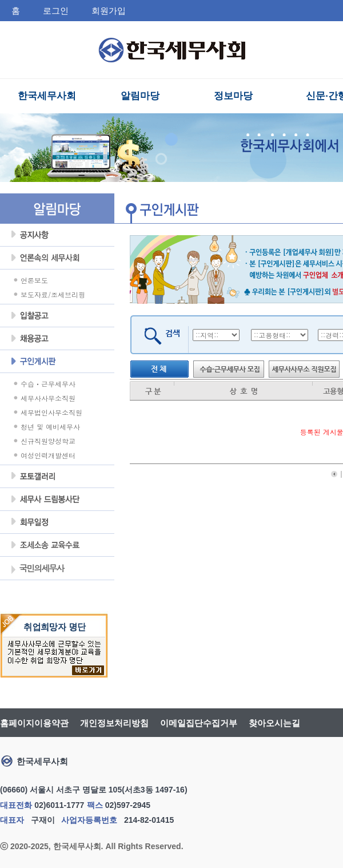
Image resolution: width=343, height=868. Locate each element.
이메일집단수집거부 (199, 723)
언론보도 (34, 280)
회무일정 (57, 522)
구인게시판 (57, 362)
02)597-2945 (128, 805)
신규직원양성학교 (48, 441)
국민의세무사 (37, 569)
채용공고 (57, 339)
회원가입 (109, 11)
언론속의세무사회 (57, 258)
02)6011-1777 (59, 805)
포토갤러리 (57, 477)
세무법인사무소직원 (51, 412)
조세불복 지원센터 (57, 545)
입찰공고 (57, 316)
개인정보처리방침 (114, 723)
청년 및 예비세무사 (50, 427)
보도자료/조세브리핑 (53, 294)
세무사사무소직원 (48, 398)
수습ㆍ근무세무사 (48, 384)
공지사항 (57, 235)
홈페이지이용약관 (34, 723)
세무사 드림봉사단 (57, 500)
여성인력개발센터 (48, 455)
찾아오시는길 (274, 723)
